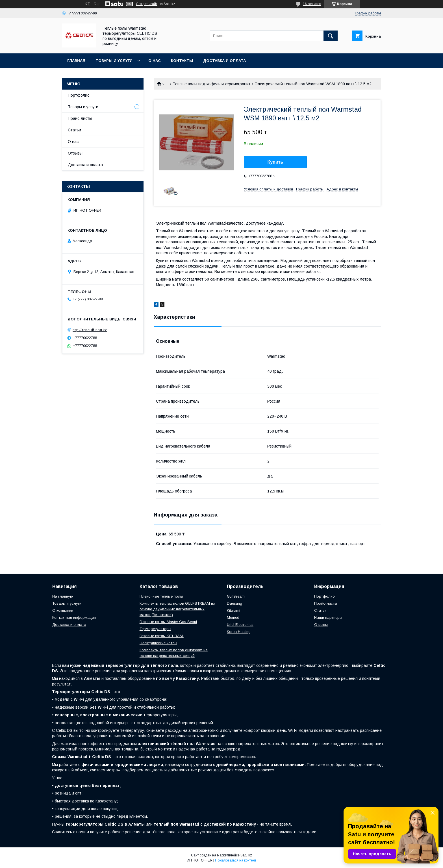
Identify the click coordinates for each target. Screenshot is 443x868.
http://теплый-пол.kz (90, 330)
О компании (63, 610)
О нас (155, 61)
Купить (275, 162)
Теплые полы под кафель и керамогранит (212, 84)
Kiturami (234, 610)
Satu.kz (246, 855)
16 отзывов (312, 4)
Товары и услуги (114, 61)
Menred (233, 618)
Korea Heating (239, 632)
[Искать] (331, 36)
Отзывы (75, 153)
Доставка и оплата (224, 61)
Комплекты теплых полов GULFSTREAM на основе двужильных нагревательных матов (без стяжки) (177, 609)
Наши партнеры (328, 618)
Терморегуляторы (155, 629)
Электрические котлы (158, 643)
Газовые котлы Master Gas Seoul (168, 622)
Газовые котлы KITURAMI (162, 636)
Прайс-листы (80, 118)
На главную (63, 596)
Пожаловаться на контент (236, 860)
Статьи (74, 130)
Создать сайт (147, 4)
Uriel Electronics (240, 625)
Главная (76, 61)
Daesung (234, 603)
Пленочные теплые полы (161, 596)
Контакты (182, 61)
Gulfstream (236, 596)
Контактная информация (74, 618)
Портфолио (79, 95)
